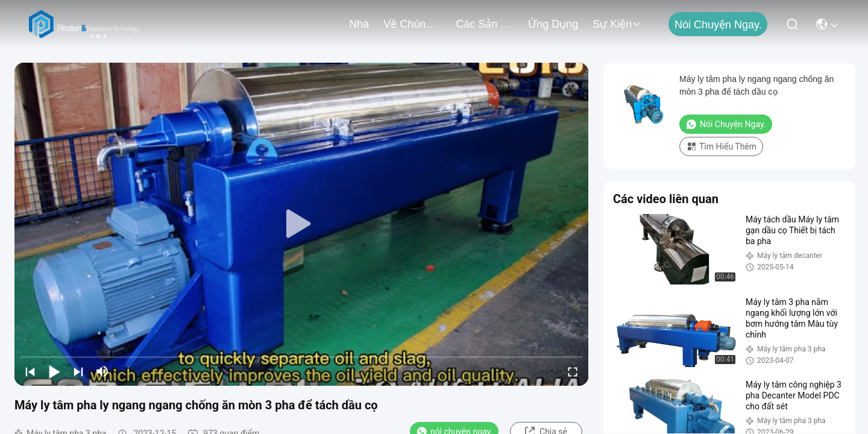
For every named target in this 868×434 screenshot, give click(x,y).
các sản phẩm (485, 24)
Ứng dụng (553, 24)
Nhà (359, 24)
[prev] (30, 371)
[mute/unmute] (102, 371)
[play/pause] (54, 371)
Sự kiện (617, 24)
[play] (301, 224)
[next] (78, 371)
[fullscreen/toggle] (573, 371)
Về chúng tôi (412, 24)
